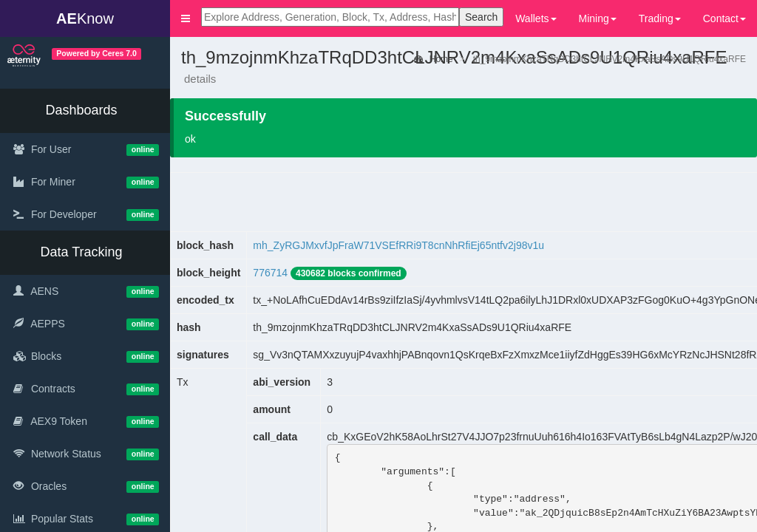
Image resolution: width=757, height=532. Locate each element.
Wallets (536, 18)
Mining (598, 18)
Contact (724, 18)
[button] (186, 18)
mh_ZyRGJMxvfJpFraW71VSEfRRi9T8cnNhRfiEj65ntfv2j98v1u (398, 245)
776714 (270, 273)
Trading (660, 18)
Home (433, 59)
